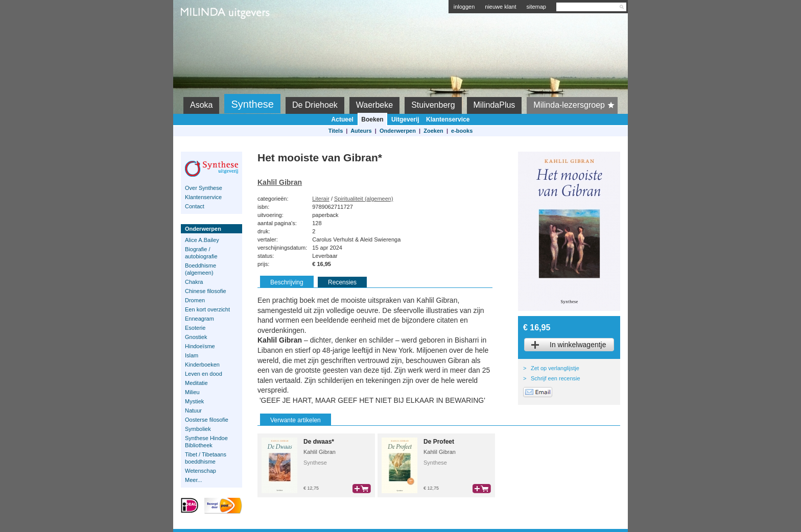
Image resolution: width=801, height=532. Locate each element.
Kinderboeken (202, 365)
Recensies (342, 282)
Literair (321, 199)
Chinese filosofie (206, 291)
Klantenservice (448, 119)
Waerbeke (374, 105)
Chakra (194, 282)
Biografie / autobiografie (201, 253)
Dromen (195, 300)
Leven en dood (204, 374)
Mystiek (194, 401)
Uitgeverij (405, 119)
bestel (362, 489)
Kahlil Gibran (280, 182)
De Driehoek (315, 105)
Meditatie (196, 383)
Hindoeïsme (200, 346)
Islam (192, 355)
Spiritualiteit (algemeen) (364, 199)
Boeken (372, 119)
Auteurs (361, 131)
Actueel (343, 119)
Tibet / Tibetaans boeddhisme (206, 458)
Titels (336, 131)
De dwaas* (319, 442)
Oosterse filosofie (207, 420)
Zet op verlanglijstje (555, 368)
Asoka (201, 105)
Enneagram (199, 319)
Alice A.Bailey (202, 240)
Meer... (194, 480)
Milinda (202, 37)
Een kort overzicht (207, 309)
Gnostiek (196, 337)
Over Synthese (204, 188)
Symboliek (198, 429)
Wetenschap (201, 471)
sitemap (536, 7)
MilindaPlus (494, 105)
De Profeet (439, 442)
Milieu (192, 392)
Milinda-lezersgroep (575, 105)
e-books (462, 131)
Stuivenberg (433, 105)
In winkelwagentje (578, 345)
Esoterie (195, 328)
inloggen (464, 7)
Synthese (252, 104)
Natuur (193, 410)
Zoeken (433, 131)
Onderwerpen (398, 131)
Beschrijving (287, 282)
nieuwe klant (500, 7)
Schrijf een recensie (556, 378)
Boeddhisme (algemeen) (201, 269)
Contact (195, 206)
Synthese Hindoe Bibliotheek (206, 442)
